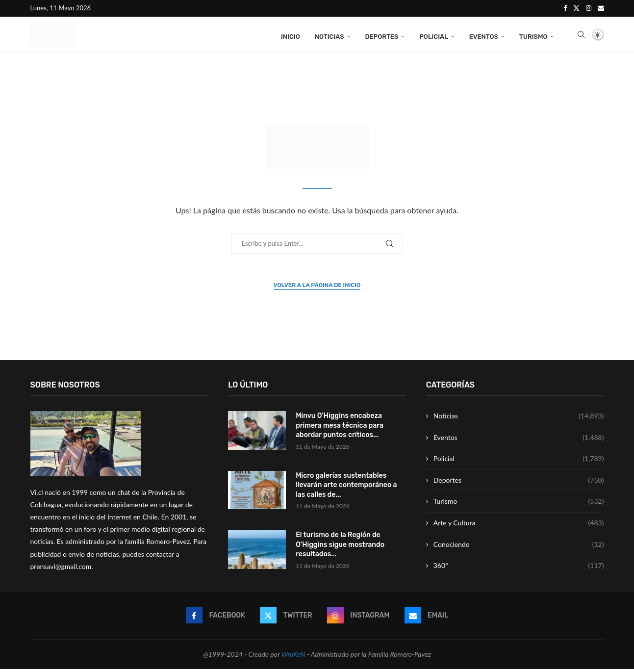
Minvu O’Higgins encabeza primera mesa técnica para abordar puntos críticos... (340, 429)
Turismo (533, 36)
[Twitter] (576, 8)
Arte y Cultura (519, 526)
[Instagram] (589, 8)
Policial (433, 36)
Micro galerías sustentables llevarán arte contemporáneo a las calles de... (346, 488)
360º (519, 569)
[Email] (601, 8)
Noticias (330, 36)
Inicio (291, 36)
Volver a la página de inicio (317, 288)
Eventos (484, 36)
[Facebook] (565, 8)
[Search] (581, 36)
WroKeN (293, 658)
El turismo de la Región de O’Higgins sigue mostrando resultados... (340, 548)
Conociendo (519, 548)
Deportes (382, 36)
